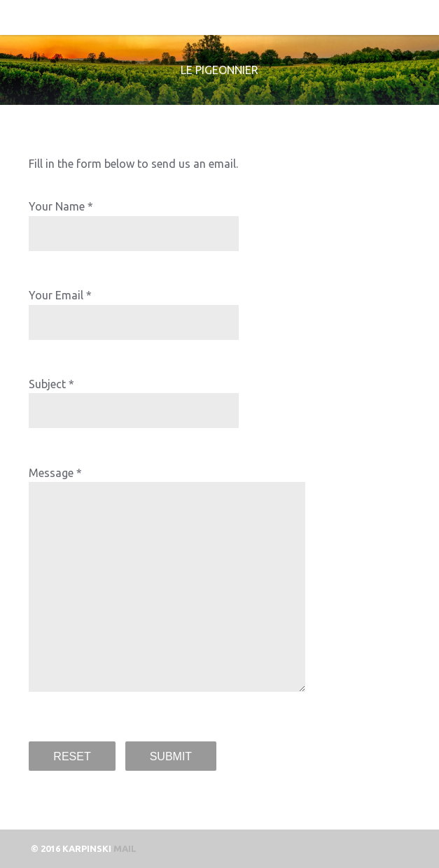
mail (125, 848)
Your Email (56, 295)
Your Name (57, 206)
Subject (47, 384)
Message (51, 473)
